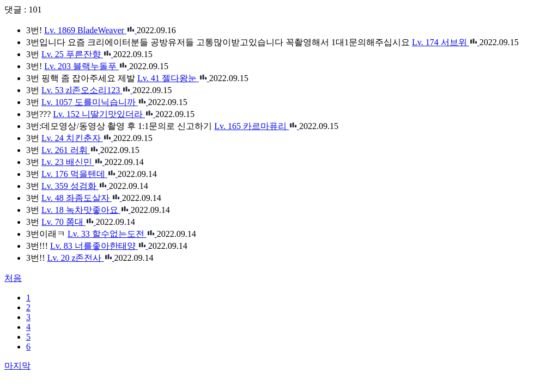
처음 (13, 278)
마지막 (17, 366)
